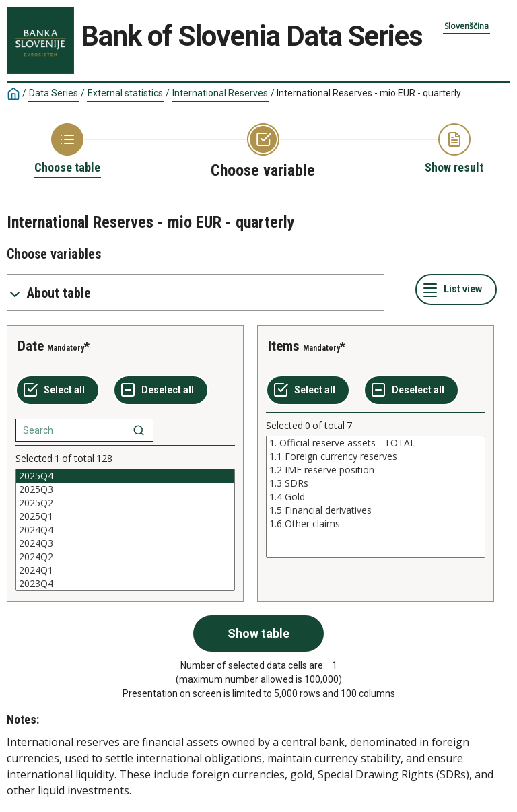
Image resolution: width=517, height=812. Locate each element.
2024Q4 (125, 530)
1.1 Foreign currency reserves (376, 456)
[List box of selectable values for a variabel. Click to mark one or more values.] (125, 530)
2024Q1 (125, 570)
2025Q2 (125, 503)
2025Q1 (125, 516)
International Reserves (220, 93)
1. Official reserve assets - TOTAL (376, 443)
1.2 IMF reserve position (376, 470)
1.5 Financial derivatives (376, 510)
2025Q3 (125, 489)
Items (284, 346)
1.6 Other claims (376, 524)
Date (31, 346)
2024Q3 (125, 543)
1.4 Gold (376, 497)
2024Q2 (125, 557)
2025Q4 (125, 476)
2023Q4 (125, 584)
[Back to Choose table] (67, 149)
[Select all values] (58, 391)
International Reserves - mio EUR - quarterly (369, 93)
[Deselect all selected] (161, 391)
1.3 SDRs (376, 483)
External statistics (125, 93)
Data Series (54, 93)
